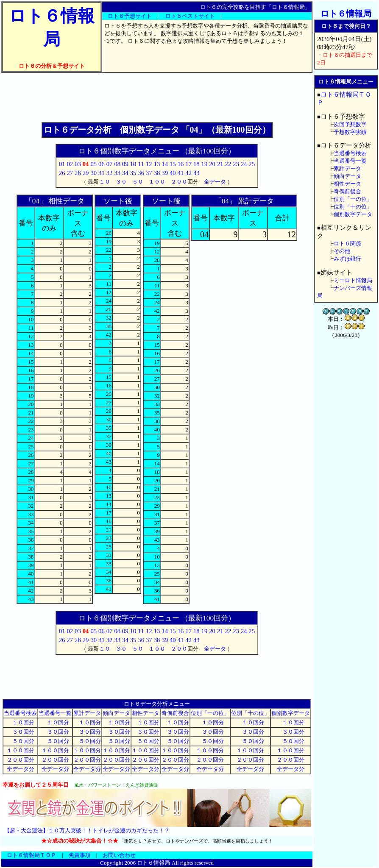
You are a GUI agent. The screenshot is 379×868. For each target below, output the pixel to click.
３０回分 (21, 732)
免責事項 (80, 855)
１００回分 (21, 750)
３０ (121, 182)
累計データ (87, 713)
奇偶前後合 (175, 713)
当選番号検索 (20, 713)
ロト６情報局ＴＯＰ (32, 855)
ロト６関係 (347, 243)
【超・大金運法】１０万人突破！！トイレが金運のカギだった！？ (87, 830)
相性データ (146, 713)
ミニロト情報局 (353, 280)
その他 (342, 251)
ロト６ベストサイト (190, 16)
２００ (179, 182)
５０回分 (21, 741)
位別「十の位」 (250, 713)
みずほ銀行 (347, 259)
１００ (157, 182)
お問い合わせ (119, 855)
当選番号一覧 (55, 713)
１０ (105, 182)
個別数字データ (291, 713)
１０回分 (21, 722)
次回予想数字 (350, 124)
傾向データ (116, 713)
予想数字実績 (350, 132)
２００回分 (21, 760)
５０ (138, 182)
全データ (215, 182)
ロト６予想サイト (130, 16)
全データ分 (21, 769)
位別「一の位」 (210, 713)
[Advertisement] (157, 97)
